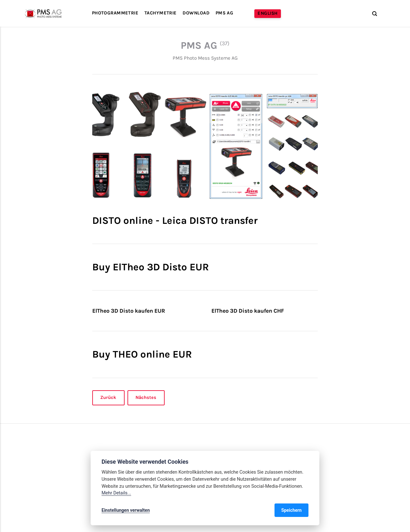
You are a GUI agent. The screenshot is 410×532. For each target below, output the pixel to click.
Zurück (108, 397)
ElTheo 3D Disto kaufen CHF (248, 311)
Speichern (291, 510)
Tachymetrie (161, 13)
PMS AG (225, 13)
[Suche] (372, 14)
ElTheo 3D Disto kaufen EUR (129, 311)
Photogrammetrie (115, 13)
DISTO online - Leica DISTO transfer (175, 220)
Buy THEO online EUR (142, 354)
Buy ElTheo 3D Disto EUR (151, 267)
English (267, 13)
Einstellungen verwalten (126, 510)
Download (196, 13)
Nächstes (146, 397)
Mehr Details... (116, 493)
